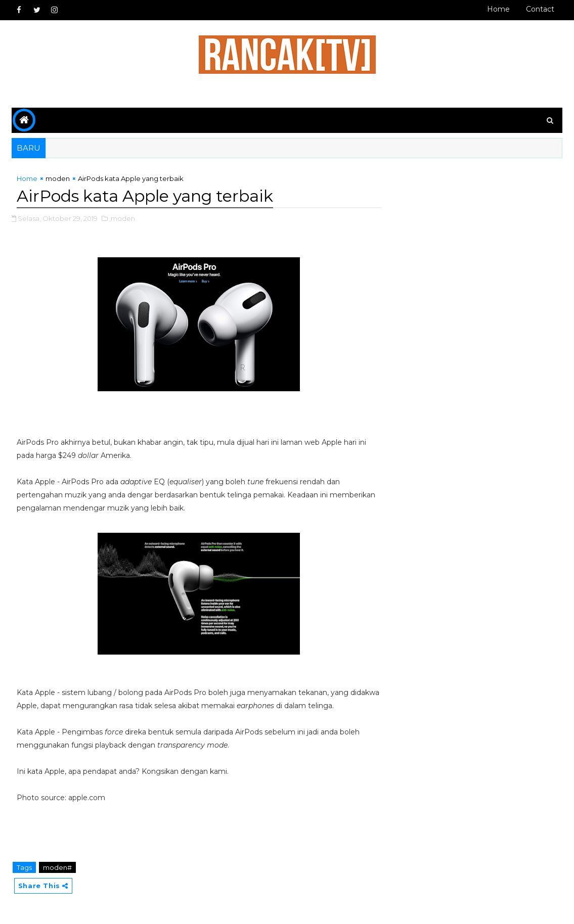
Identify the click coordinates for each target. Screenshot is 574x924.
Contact (540, 9)
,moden (122, 218)
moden (58, 178)
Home (498, 9)
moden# (57, 867)
